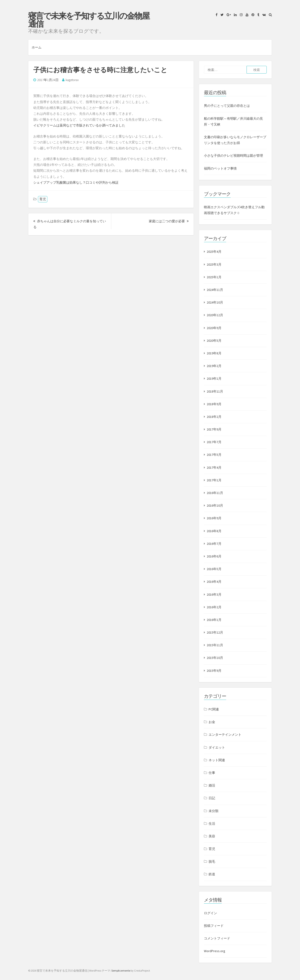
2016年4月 (214, 582)
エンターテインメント (225, 735)
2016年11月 (215, 493)
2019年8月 (214, 353)
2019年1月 (214, 379)
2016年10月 (215, 505)
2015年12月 (215, 632)
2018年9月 (214, 404)
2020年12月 (215, 315)
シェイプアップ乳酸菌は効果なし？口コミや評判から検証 (76, 182)
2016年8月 (214, 531)
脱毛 (212, 861)
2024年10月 (215, 302)
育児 (43, 199)
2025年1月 (214, 277)
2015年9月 (214, 671)
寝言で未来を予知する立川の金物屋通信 (89, 20)
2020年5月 (214, 341)
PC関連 (214, 709)
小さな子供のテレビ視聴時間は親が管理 (233, 156)
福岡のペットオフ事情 (220, 168)
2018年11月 (215, 391)
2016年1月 (214, 620)
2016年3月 (214, 594)
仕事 (212, 773)
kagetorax (72, 80)
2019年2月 (214, 366)
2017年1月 (214, 480)
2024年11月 (215, 290)
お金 (212, 722)
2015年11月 (215, 645)
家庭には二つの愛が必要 (169, 221)
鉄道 (212, 874)
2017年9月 (214, 429)
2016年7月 (214, 544)
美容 (212, 836)
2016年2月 (214, 607)
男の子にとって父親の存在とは (227, 106)
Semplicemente (121, 971)
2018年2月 (214, 417)
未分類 (214, 811)
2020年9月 (214, 328)
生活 (212, 824)
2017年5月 (214, 455)
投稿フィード (214, 926)
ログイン (210, 913)
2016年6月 (214, 556)
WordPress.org (215, 951)
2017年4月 (214, 468)
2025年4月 (214, 252)
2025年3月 (214, 264)
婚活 (212, 785)
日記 (212, 798)
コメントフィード (217, 938)
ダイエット (217, 747)
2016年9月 (214, 518)
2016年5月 (214, 569)
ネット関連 (217, 760)
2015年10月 (215, 658)
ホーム (37, 47)
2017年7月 (214, 442)
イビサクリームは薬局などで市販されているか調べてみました (79, 125)
